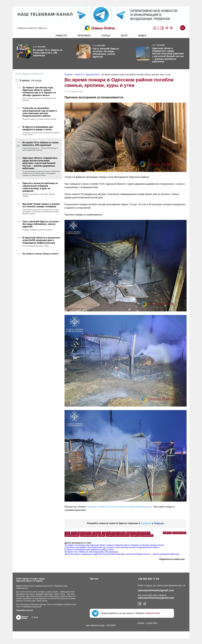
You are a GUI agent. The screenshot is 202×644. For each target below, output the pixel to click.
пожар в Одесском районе (142, 535)
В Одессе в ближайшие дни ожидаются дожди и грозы (89, 550)
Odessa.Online (153, 613)
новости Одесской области (138, 533)
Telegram (159, 523)
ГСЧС (67, 533)
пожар (102, 535)
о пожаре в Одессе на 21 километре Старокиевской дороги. (120, 507)
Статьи (106, 36)
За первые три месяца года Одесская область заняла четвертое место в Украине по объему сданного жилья (114, 545)
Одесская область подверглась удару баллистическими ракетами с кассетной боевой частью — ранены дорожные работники (122, 554)
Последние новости (29, 74)
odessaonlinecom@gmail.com (156, 598)
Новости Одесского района (114, 533)
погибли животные (89, 535)
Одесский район (72, 535)
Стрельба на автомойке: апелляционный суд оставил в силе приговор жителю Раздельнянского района (112, 547)
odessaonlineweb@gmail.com (156, 590)
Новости (61, 36)
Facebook (146, 523)
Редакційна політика (25, 610)
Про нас (94, 579)
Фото (124, 36)
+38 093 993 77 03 (148, 579)
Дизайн (141, 623)
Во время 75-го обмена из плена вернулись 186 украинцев (91, 552)
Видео (142, 36)
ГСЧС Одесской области (81, 533)
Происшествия (179, 533)
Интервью (84, 36)
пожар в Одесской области (118, 535)
